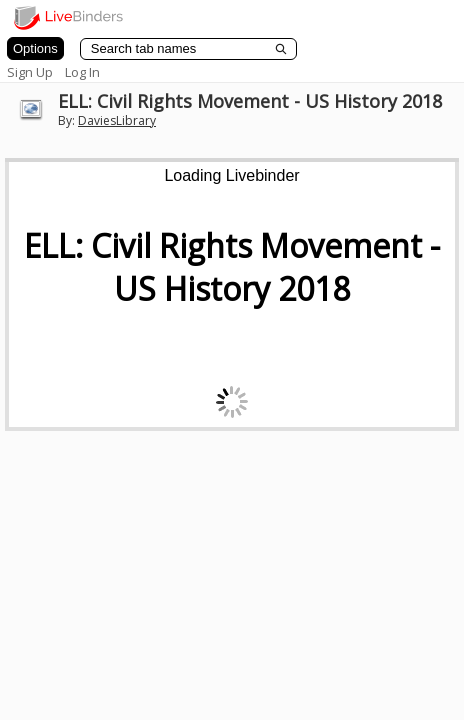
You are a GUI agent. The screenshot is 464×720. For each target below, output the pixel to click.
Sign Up (30, 72)
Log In (82, 72)
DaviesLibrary (117, 120)
